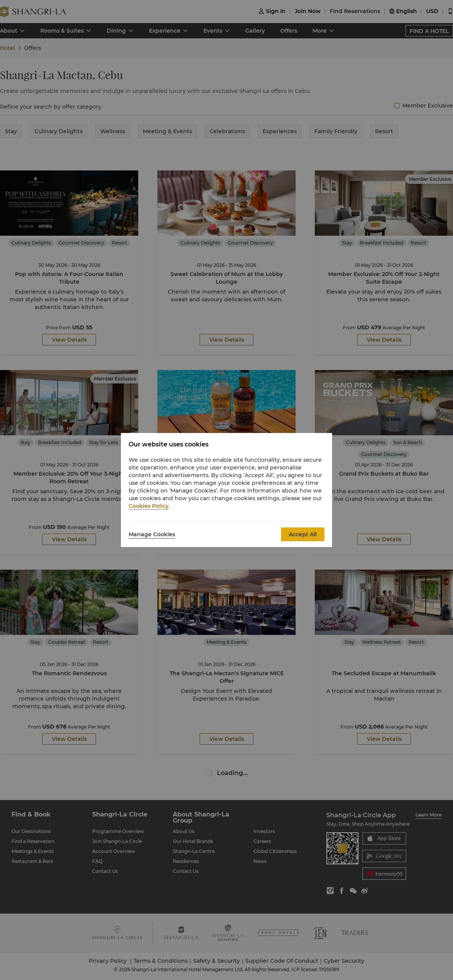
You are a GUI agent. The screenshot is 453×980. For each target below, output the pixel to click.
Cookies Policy (149, 506)
